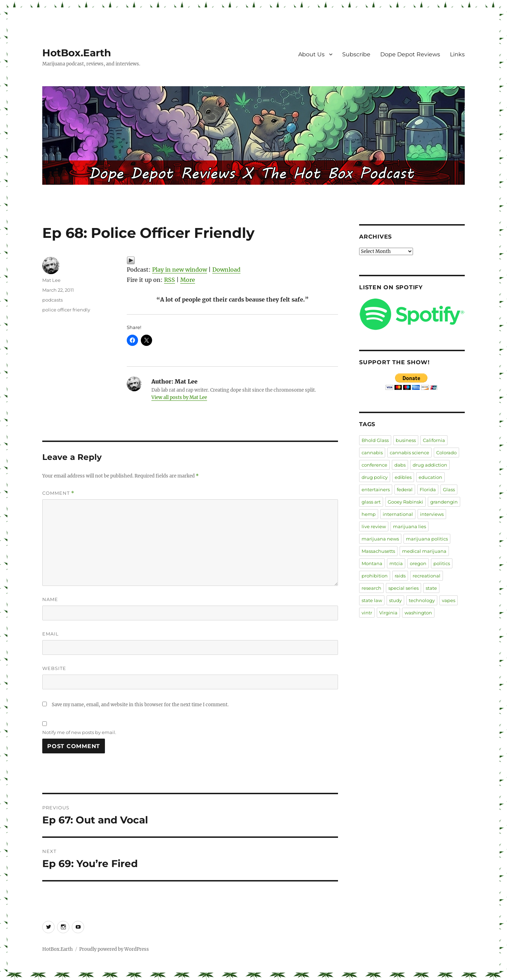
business (406, 440)
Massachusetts (378, 551)
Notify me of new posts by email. (79, 732)
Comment (58, 493)
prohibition (375, 576)
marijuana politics (427, 539)
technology (422, 600)
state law (372, 600)
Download (226, 270)
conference (374, 465)
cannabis (372, 453)
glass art (371, 502)
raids (400, 576)
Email (51, 634)
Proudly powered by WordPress (114, 949)
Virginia (388, 613)
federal (405, 489)
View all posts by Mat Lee (179, 397)
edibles (403, 477)
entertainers (376, 489)
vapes (449, 600)
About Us (311, 54)
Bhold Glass (375, 440)
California (434, 440)
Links (457, 54)
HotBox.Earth (77, 53)
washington (418, 613)
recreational (427, 576)
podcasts (52, 300)
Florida (428, 489)
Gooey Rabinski (405, 502)
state (431, 588)
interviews (432, 514)
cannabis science (409, 453)
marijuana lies (409, 526)
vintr (367, 613)
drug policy (375, 477)
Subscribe (356, 54)
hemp (369, 514)
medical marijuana (424, 551)
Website (54, 668)
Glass (449, 489)
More (188, 280)
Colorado (446, 453)
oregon (418, 563)
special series (403, 588)
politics (442, 563)
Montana (372, 563)
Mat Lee (51, 280)
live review (374, 526)
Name (50, 599)
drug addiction (430, 465)
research (371, 588)
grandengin (444, 502)
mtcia (396, 563)
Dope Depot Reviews (410, 54)
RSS (170, 280)
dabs (400, 465)
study (395, 600)
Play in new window (180, 270)
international (398, 514)
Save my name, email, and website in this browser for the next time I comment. (140, 705)
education (430, 477)
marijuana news (380, 539)
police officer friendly (66, 310)
